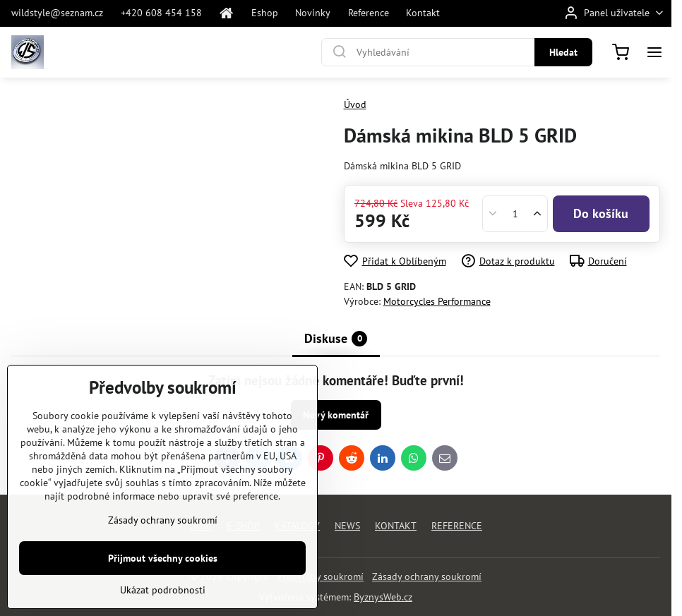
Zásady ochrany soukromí (427, 576)
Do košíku (601, 213)
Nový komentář (336, 415)
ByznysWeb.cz (383, 597)
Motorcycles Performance (437, 301)
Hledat (563, 52)
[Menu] (654, 52)
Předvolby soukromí (321, 576)
